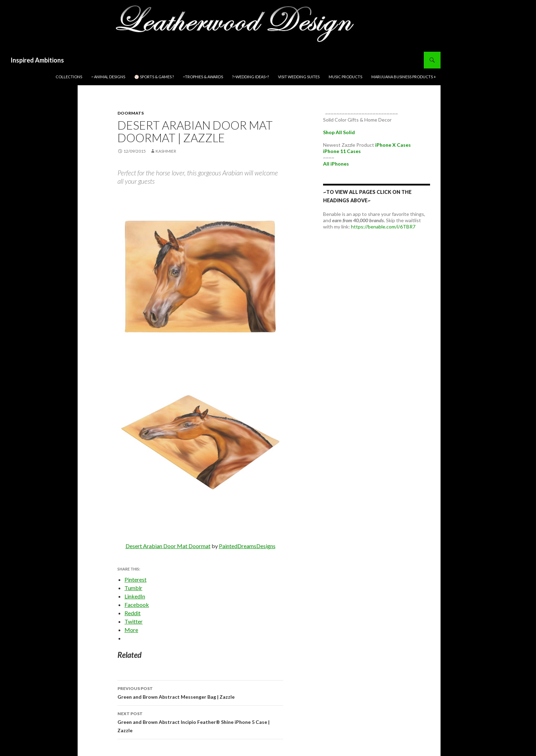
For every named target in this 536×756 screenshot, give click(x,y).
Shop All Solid (339, 132)
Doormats (131, 113)
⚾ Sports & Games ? (154, 77)
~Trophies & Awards (203, 77)
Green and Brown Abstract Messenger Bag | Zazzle (200, 692)
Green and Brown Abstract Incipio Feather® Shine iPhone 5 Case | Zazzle (200, 721)
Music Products (345, 77)
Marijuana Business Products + (404, 77)
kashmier (166, 151)
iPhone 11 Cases (342, 151)
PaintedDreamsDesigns (247, 546)
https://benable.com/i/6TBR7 (383, 227)
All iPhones (336, 164)
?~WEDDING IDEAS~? (251, 77)
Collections (69, 77)
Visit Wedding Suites (299, 77)
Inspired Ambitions (37, 60)
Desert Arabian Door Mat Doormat (168, 546)
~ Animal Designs (108, 77)
